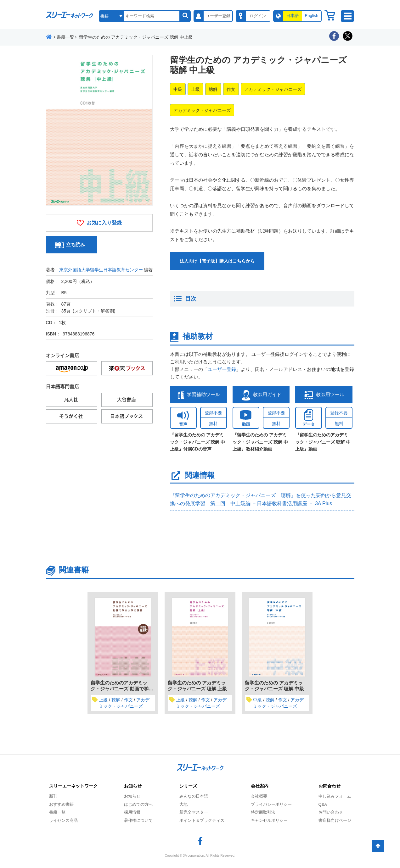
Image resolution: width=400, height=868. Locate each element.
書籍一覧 (57, 812)
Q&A (323, 804)
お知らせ (132, 796)
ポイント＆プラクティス (202, 820)
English (311, 16)
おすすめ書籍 (61, 804)
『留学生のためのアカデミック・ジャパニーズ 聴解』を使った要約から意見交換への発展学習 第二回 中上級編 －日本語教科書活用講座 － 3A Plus (261, 499)
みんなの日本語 (194, 796)
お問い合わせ (331, 812)
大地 (183, 804)
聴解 (213, 89)
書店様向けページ (335, 820)
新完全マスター (194, 812)
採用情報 (132, 812)
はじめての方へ (138, 804)
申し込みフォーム (335, 796)
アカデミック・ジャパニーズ (273, 89)
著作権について (138, 820)
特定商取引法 (263, 812)
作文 (231, 89)
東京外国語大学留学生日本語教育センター (101, 270)
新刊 (53, 796)
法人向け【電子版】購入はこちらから (217, 261)
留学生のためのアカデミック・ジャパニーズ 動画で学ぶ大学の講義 (122, 689)
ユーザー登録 (222, 369)
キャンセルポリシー (269, 820)
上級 (195, 89)
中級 (178, 89)
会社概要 (259, 796)
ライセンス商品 (63, 820)
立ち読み (76, 244)
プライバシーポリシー (271, 804)
